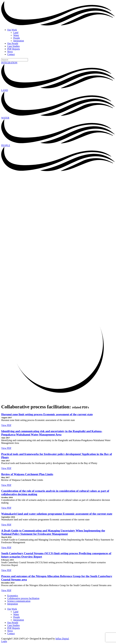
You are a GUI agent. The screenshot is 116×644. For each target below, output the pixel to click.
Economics (13, 596)
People (17, 38)
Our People (13, 43)
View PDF (6, 425)
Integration (19, 41)
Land (16, 33)
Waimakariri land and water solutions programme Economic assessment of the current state (57, 514)
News (10, 52)
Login (4, 641)
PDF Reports (14, 49)
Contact (11, 54)
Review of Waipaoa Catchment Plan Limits (27, 474)
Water (16, 35)
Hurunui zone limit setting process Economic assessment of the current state (47, 414)
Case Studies (13, 46)
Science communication (19, 601)
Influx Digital (62, 639)
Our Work (12, 30)
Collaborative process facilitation (23, 598)
